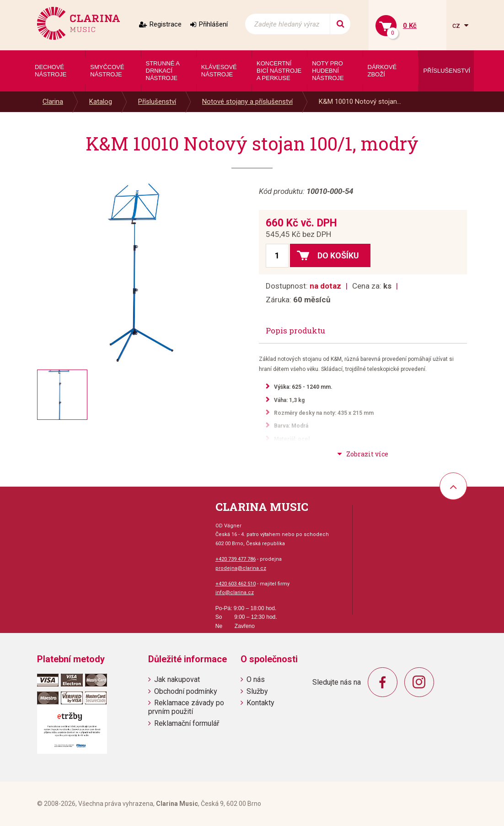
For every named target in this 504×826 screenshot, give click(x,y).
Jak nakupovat (177, 679)
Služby (257, 691)
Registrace (166, 24)
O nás (256, 679)
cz (457, 25)
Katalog (101, 102)
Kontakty (260, 703)
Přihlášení (213, 24)
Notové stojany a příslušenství (247, 102)
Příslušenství (157, 102)
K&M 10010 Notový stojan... (360, 102)
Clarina (53, 102)
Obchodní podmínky (186, 691)
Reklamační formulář (187, 723)
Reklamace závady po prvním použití (186, 707)
